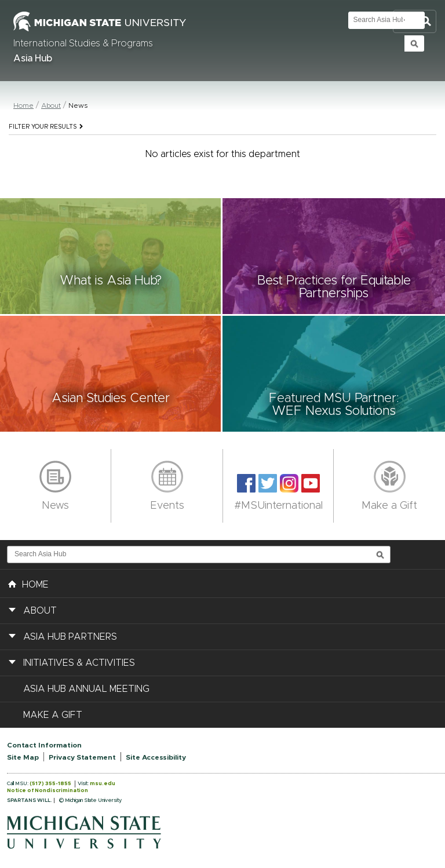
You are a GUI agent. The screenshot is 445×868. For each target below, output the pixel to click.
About (51, 105)
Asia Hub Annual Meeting (86, 689)
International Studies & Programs (83, 43)
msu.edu (103, 784)
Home (23, 105)
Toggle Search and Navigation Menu (415, 22)
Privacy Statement (82, 757)
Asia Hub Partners (70, 637)
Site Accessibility (156, 757)
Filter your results (46, 127)
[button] (111, 256)
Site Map (23, 757)
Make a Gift (389, 506)
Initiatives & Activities (79, 663)
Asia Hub (33, 59)
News (55, 506)
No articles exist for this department (223, 154)
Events (167, 506)
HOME (28, 583)
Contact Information (44, 745)
